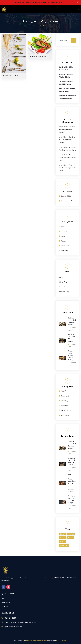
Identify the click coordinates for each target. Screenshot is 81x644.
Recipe (63, 241)
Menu (3, 599)
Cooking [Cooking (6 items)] (71, 534)
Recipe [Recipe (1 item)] (62, 542)
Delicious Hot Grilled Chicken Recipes (67, 129)
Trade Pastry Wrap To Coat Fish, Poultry (71, 355)
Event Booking (6, 603)
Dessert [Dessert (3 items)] (63, 538)
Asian (63, 226)
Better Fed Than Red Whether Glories (71, 338)
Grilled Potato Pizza (38, 57)
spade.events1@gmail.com (13, 627)
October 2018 (66, 196)
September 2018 (67, 201)
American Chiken (11, 76)
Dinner (63, 236)
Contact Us (5, 607)
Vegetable (65, 251)
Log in (61, 277)
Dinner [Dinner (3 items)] (71, 538)
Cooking (64, 231)
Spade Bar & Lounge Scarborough (37, 640)
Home (35, 26)
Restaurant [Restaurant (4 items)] (64, 545)
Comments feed (64, 287)
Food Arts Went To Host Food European (71, 499)
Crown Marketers (62, 640)
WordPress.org (64, 292)
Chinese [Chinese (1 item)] (63, 534)
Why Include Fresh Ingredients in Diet (67, 157)
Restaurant (65, 246)
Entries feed (63, 282)
